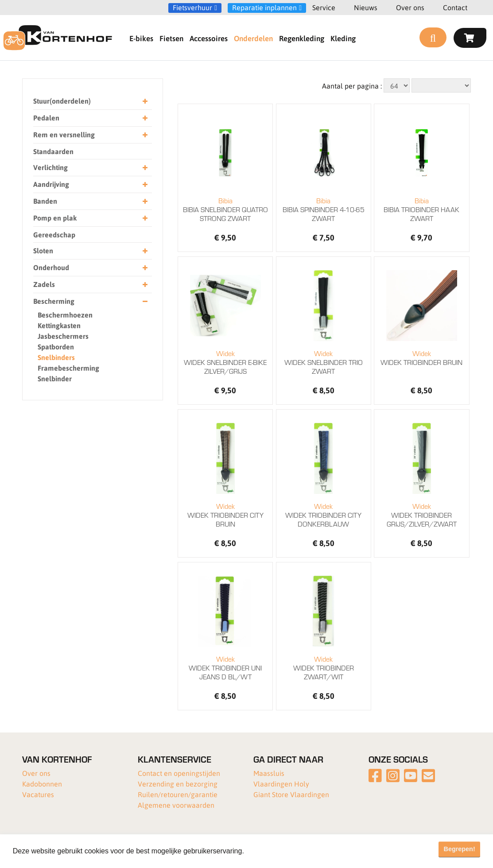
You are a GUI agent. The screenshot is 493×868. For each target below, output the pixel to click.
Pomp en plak (90, 218)
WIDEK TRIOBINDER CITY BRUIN (225, 515)
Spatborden (56, 347)
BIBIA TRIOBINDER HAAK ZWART (421, 209)
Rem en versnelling (90, 135)
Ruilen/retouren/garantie (178, 794)
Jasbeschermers (63, 336)
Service (324, 7)
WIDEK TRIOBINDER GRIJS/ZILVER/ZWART (421, 515)
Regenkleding (302, 38)
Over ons (410, 7)
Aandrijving (90, 184)
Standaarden (53, 151)
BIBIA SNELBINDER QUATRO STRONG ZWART (225, 209)
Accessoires (209, 38)
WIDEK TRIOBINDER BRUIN (421, 358)
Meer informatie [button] (272, 851)
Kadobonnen (42, 784)
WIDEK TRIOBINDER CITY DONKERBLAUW (324, 515)
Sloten (90, 251)
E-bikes (141, 38)
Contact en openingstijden (179, 773)
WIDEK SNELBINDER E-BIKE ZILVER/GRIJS (225, 362)
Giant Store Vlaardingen (291, 794)
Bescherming (90, 301)
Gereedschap (54, 234)
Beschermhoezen (65, 315)
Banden (90, 201)
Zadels (90, 285)
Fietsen (171, 38)
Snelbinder (55, 378)
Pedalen (90, 118)
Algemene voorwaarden (176, 805)
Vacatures (38, 794)
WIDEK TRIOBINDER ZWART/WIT (324, 668)
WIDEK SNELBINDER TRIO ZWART (324, 362)
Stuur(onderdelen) (90, 101)
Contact (455, 7)
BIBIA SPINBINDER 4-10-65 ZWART (324, 209)
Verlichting (90, 168)
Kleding (343, 38)
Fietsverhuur (192, 8)
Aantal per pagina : (352, 86)
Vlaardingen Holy (281, 784)
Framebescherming (68, 368)
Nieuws (366, 7)
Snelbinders (56, 357)
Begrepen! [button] (460, 849)
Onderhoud (90, 268)
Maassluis (269, 773)
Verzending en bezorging (178, 784)
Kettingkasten (59, 325)
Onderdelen (253, 38)
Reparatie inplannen (264, 8)
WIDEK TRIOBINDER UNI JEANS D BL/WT (225, 668)
